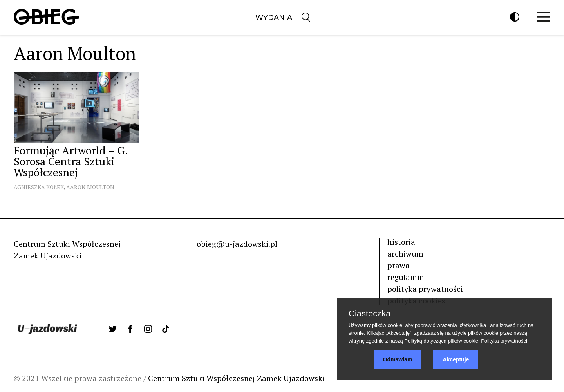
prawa (399, 265)
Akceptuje (456, 359)
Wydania (274, 18)
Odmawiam (398, 359)
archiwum (405, 254)
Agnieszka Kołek (39, 187)
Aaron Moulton (90, 187)
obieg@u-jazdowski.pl (237, 244)
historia (401, 242)
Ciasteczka (370, 314)
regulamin (406, 277)
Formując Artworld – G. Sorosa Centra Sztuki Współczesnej (71, 161)
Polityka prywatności (504, 341)
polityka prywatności (425, 289)
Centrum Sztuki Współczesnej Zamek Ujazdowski (236, 378)
